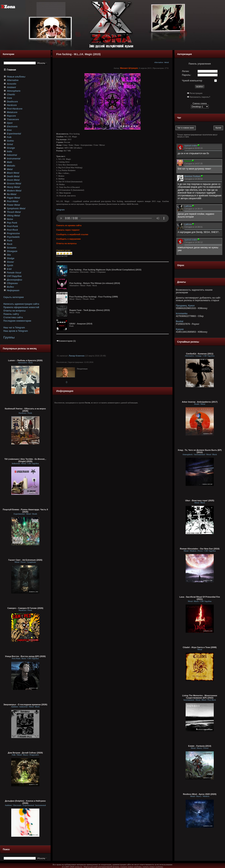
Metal (167, 62)
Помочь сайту (11, 314)
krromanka (182, 314)
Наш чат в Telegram (14, 328)
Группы (9, 337)
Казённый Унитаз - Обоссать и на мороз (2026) (25, 410)
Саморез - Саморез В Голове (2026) (25, 608)
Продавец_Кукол (185, 306)
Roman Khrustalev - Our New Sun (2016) (200, 549)
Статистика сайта (13, 317)
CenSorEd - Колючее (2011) (200, 354)
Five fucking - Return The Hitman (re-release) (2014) (95, 283)
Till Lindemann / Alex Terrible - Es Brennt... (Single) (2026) (25, 460)
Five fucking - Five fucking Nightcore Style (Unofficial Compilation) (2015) (105, 270)
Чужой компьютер (192, 81)
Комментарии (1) (66, 341)
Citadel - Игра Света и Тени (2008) (200, 647)
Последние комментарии (17, 321)
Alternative (159, 62)
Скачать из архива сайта (69, 225)
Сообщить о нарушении (68, 239)
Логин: (186, 71)
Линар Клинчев (77, 356)
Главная (12, 70)
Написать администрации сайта (21, 304)
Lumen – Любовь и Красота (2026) (25, 360)
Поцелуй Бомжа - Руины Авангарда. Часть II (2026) (25, 511)
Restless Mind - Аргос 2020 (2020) (200, 794)
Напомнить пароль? (200, 97)
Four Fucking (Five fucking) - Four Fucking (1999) (94, 297)
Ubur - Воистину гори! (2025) (200, 500)
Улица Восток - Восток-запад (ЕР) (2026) (25, 656)
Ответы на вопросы (15, 311)
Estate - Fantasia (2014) (200, 746)
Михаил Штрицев (129, 68)
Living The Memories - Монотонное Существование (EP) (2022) (200, 697)
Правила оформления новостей (21, 307)
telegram (60, 210)
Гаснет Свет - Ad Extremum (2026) (25, 560)
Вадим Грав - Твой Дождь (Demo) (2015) (90, 310)
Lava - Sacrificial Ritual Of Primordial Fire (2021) (200, 598)
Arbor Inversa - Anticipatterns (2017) (200, 402)
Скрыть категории (13, 297)
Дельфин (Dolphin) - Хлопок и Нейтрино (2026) (25, 802)
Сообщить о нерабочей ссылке (72, 234)
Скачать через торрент (68, 230)
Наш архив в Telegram (16, 331)
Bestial (180, 321)
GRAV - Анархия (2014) (81, 324)
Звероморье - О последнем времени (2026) (25, 704)
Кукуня (180, 329)
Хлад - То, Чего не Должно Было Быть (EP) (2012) (200, 451)
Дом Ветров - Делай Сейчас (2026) (25, 753)
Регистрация (196, 93)
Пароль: (187, 75)
